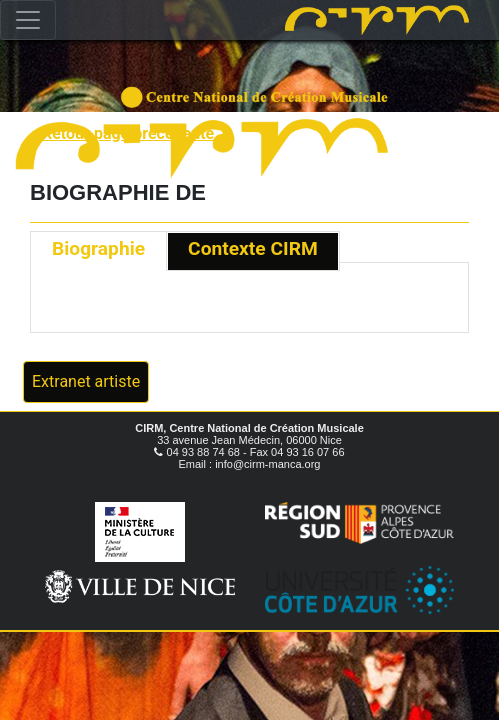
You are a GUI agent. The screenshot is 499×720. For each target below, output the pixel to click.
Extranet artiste (86, 381)
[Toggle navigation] (28, 20)
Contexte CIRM (253, 248)
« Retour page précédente (122, 133)
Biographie (98, 248)
